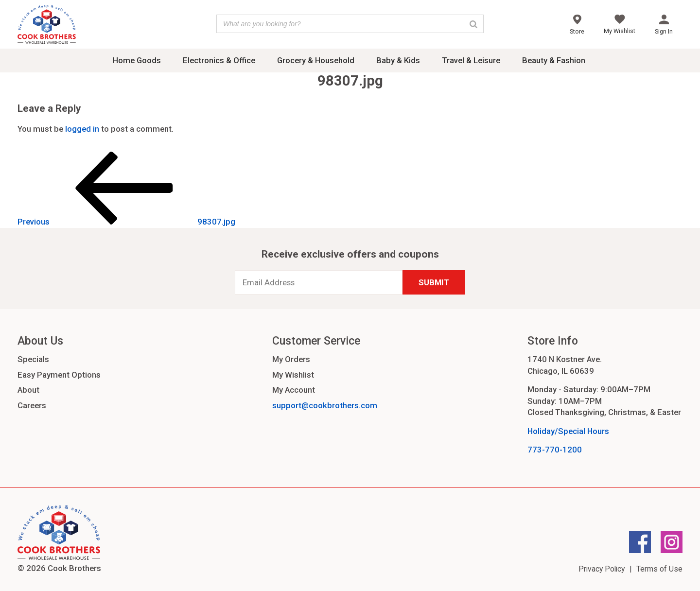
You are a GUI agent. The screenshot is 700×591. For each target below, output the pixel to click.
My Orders (291, 359)
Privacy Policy (602, 569)
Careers (32, 405)
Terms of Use (659, 569)
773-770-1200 (555, 450)
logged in (82, 129)
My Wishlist (293, 375)
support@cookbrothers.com (325, 405)
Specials (33, 359)
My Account (294, 390)
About (28, 390)
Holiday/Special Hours (568, 431)
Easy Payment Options (59, 375)
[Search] (473, 24)
